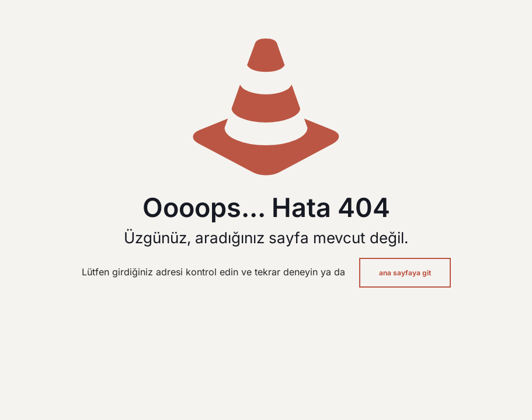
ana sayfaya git (405, 273)
